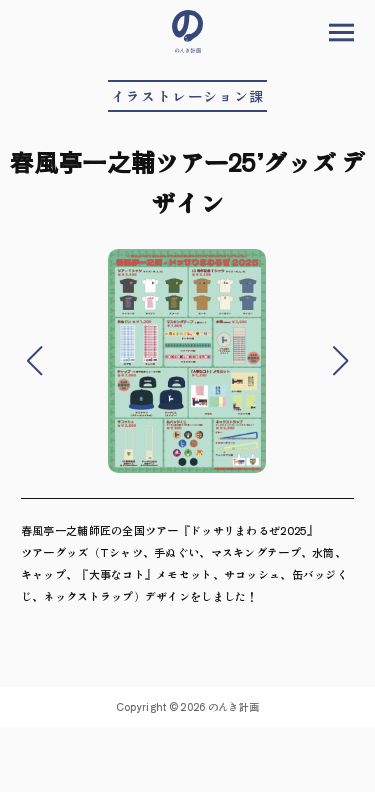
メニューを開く (341, 32)
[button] (35, 361)
